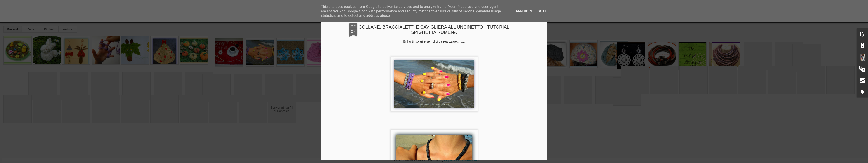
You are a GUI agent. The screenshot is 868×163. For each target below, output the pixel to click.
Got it (543, 11)
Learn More (522, 11)
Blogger (448, 161)
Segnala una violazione (467, 161)
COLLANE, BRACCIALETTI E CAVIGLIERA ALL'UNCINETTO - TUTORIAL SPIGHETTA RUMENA (434, 30)
